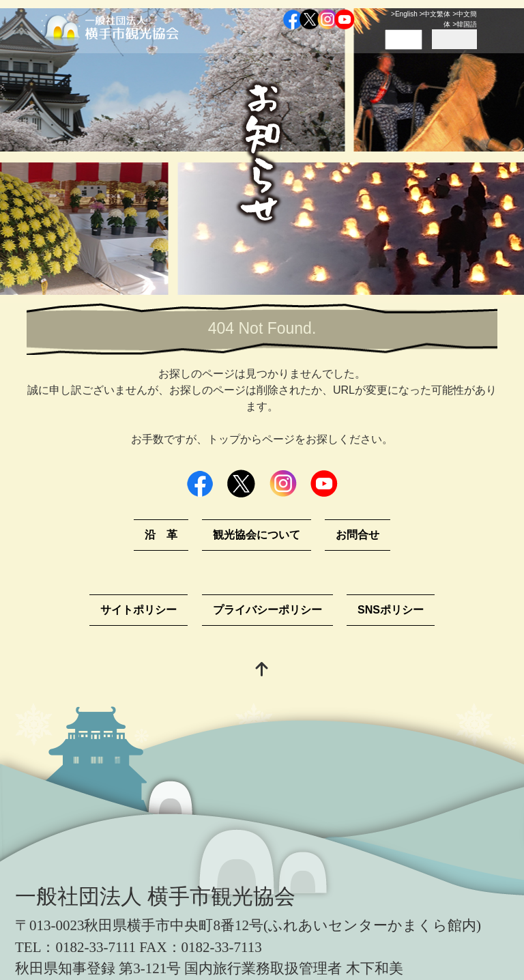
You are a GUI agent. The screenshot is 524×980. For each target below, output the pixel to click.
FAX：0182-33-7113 (201, 947)
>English (404, 14)
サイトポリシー (139, 610)
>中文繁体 (435, 14)
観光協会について (257, 535)
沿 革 (161, 535)
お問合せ (358, 535)
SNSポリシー (391, 610)
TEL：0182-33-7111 (75, 947)
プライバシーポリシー (267, 610)
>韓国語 (465, 24)
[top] (262, 671)
